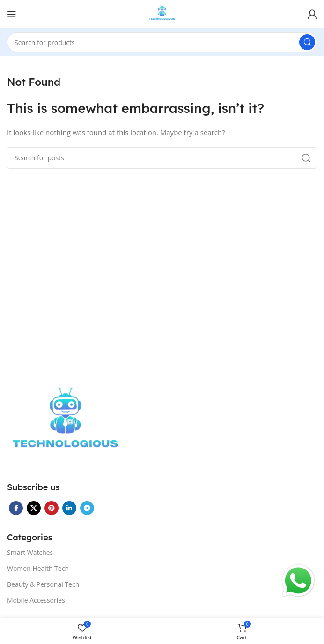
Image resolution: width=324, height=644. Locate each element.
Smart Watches (30, 552)
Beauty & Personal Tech (43, 584)
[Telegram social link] (87, 508)
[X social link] (34, 508)
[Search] (162, 42)
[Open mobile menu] (12, 14)
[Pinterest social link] (52, 508)
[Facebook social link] (16, 508)
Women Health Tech (38, 568)
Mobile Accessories (36, 600)
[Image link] (66, 424)
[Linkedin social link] (69, 508)
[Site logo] (162, 13)
